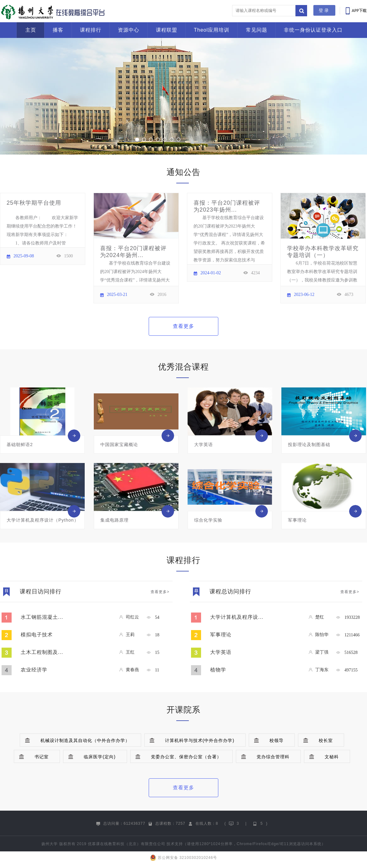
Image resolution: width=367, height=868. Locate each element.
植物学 (218, 670)
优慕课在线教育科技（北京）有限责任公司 (127, 844)
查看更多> (160, 592)
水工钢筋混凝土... (42, 617)
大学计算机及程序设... (237, 617)
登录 (324, 10)
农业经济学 (34, 670)
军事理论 (221, 635)
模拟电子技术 (37, 635)
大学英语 (221, 652)
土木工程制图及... (42, 652)
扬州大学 (50, 844)
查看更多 (183, 326)
